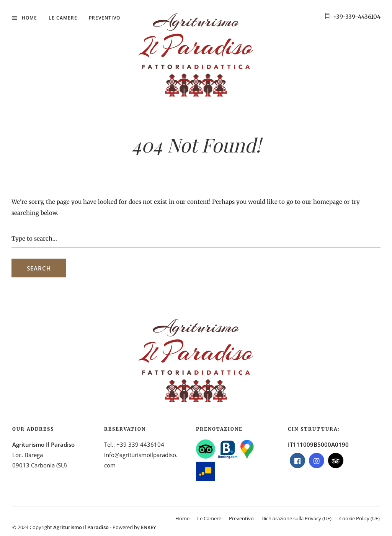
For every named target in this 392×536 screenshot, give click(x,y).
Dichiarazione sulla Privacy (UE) (296, 518)
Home (29, 18)
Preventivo (105, 18)
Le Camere (63, 18)
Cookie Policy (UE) (359, 518)
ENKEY (149, 527)
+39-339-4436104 (357, 17)
